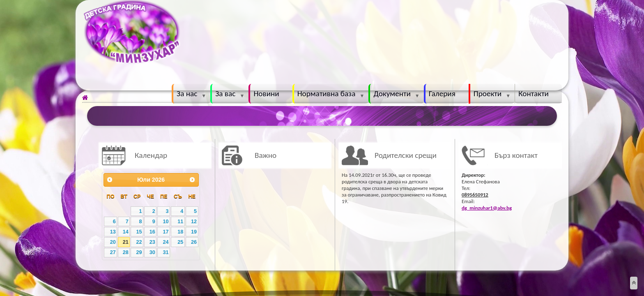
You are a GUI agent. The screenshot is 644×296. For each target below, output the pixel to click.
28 (126, 252)
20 (113, 242)
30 (152, 252)
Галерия (442, 94)
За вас (225, 94)
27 (113, 252)
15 (139, 232)
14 (126, 232)
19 (194, 232)
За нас (187, 94)
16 (152, 232)
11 (180, 222)
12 (194, 222)
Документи (392, 94)
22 (139, 242)
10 (166, 222)
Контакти (534, 94)
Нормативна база (327, 94)
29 (139, 252)
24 (166, 242)
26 (194, 242)
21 (126, 242)
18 (180, 232)
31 (166, 252)
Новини (266, 94)
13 (113, 232)
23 (152, 242)
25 (180, 242)
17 (166, 232)
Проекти (488, 94)
